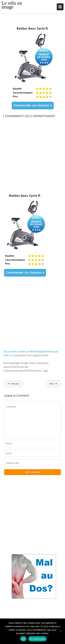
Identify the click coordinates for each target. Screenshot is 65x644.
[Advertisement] (32, 155)
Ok (23, 639)
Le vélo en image (12, 5)
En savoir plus (37, 639)
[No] (61, 631)
